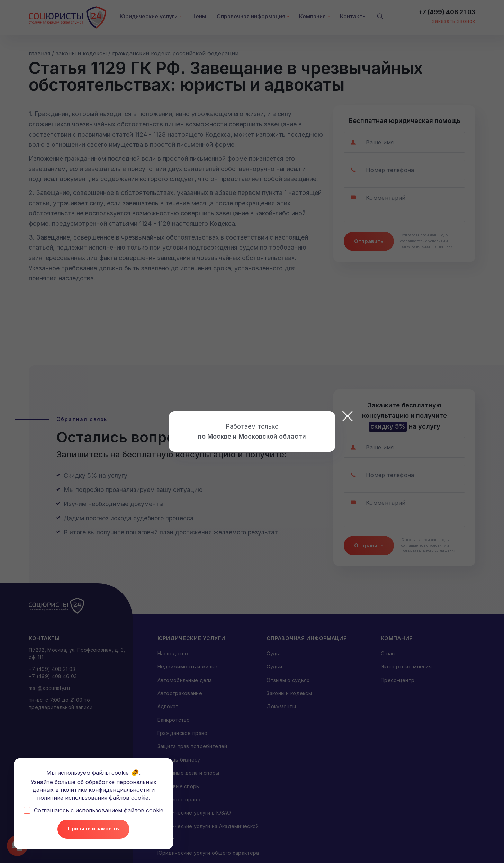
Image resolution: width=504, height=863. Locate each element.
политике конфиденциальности (105, 790)
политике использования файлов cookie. (93, 797)
